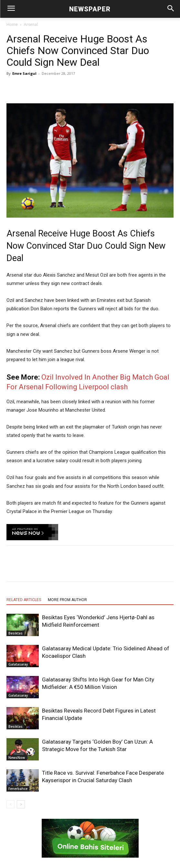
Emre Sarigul (24, 73)
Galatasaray (18, 664)
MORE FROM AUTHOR (67, 600)
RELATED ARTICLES (24, 600)
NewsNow (17, 758)
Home (12, 24)
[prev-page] (11, 804)
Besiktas (16, 633)
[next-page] (21, 804)
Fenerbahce (18, 789)
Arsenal (31, 24)
